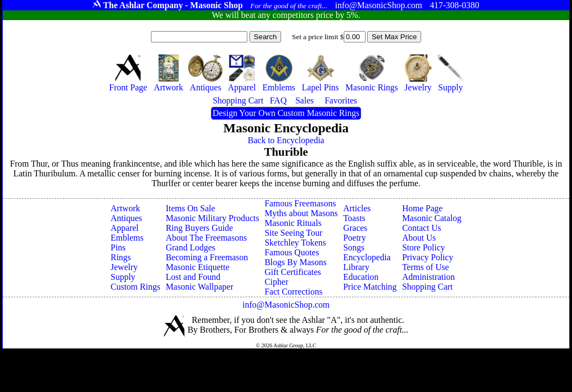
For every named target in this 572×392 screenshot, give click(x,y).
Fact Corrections (294, 292)
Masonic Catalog (432, 218)
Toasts (354, 218)
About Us (419, 238)
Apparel (125, 228)
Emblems (127, 238)
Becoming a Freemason (207, 257)
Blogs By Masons (296, 262)
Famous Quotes (292, 252)
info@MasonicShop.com (286, 305)
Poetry (355, 238)
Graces (355, 228)
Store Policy (424, 247)
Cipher (277, 282)
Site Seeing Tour (294, 233)
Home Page (422, 208)
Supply (123, 277)
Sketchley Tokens (296, 243)
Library (356, 267)
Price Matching (370, 287)
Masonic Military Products (212, 218)
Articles (357, 208)
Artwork (125, 208)
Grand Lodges (190, 247)
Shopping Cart (427, 287)
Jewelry (124, 267)
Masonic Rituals (293, 223)
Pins (118, 247)
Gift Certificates (293, 272)
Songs (354, 247)
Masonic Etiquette (197, 267)
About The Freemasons (206, 238)
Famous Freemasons (300, 203)
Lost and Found (193, 277)
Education (361, 277)
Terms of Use (425, 267)
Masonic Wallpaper (199, 287)
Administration (428, 277)
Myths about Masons (301, 213)
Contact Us (422, 228)
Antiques (126, 218)
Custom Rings (135, 287)
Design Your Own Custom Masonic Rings (286, 113)
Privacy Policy (428, 257)
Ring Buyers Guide (199, 228)
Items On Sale (190, 208)
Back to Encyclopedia (286, 140)
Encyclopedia (367, 257)
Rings (121, 257)
